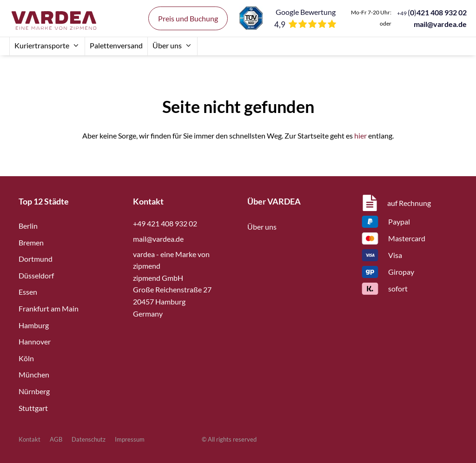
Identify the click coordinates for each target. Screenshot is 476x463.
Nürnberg (34, 391)
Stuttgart (33, 408)
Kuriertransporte (47, 45)
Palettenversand (116, 45)
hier (360, 136)
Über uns (172, 45)
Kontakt (30, 439)
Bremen (31, 242)
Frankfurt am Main (49, 308)
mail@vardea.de (440, 24)
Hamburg (34, 325)
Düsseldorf (36, 275)
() (432, 12)
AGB (56, 439)
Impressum (130, 439)
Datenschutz (89, 439)
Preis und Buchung (188, 18)
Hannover (35, 341)
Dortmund (36, 259)
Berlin (28, 226)
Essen (28, 292)
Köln (26, 358)
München (34, 374)
